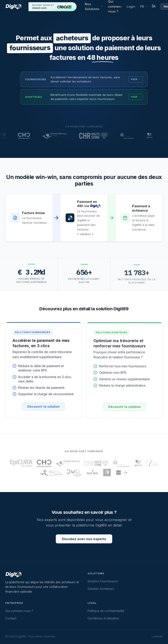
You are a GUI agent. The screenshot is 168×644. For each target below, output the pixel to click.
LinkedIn (157, 636)
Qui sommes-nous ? (19, 611)
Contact (11, 618)
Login (131, 6)
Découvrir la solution (44, 409)
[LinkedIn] (154, 6)
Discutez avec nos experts (84, 542)
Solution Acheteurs (101, 589)
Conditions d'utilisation (103, 618)
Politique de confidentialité (106, 611)
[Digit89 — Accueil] (13, 7)
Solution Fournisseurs (103, 581)
